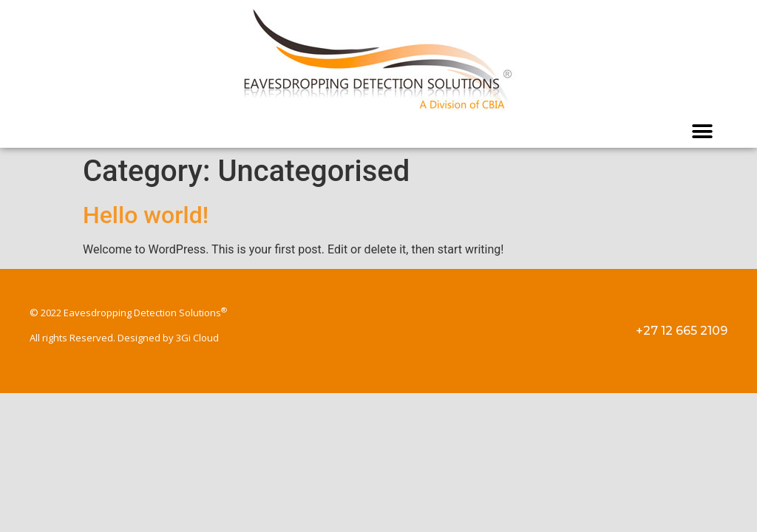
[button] (703, 131)
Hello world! (146, 215)
